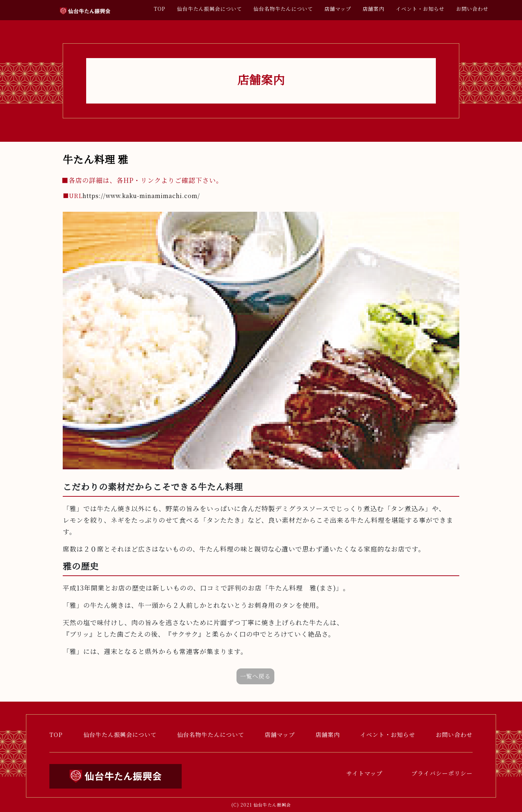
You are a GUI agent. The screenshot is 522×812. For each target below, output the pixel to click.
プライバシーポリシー (442, 773)
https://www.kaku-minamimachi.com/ (131, 196)
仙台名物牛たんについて (283, 9)
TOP (160, 9)
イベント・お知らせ (420, 9)
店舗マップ (338, 9)
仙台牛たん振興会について (209, 9)
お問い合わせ (472, 9)
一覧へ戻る (255, 676)
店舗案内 (373, 9)
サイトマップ (364, 773)
